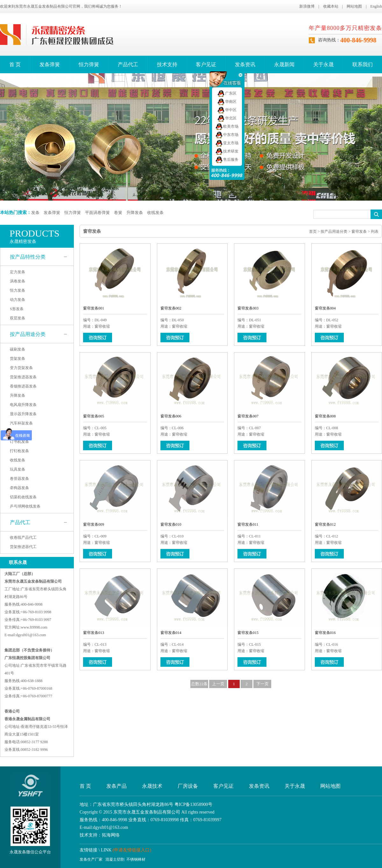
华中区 (227, 110)
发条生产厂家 (91, 859)
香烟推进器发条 (23, 386)
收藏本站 (331, 6)
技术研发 (227, 151)
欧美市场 (227, 126)
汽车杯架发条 (21, 423)
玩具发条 (18, 469)
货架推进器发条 (23, 377)
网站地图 (354, 6)
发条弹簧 (50, 64)
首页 (313, 231)
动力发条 (18, 300)
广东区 (227, 93)
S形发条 (17, 309)
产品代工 (128, 64)
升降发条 (135, 213)
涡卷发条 (18, 281)
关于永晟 (323, 64)
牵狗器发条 (19, 488)
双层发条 (18, 318)
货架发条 (18, 359)
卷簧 (118, 213)
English (376, 6)
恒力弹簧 (89, 64)
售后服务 (227, 160)
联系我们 (363, 64)
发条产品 (117, 786)
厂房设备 (188, 786)
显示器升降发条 (23, 414)
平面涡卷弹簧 (97, 213)
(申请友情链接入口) (132, 850)
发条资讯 (245, 64)
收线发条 (155, 213)
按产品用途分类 (28, 334)
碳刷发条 (18, 349)
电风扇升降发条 (23, 405)
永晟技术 (152, 786)
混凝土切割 (115, 859)
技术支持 (167, 64)
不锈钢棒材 (136, 859)
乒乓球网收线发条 (25, 506)
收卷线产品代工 (23, 537)
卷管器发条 (19, 479)
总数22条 (199, 684)
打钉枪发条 (19, 451)
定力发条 (18, 272)
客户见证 (206, 64)
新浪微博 (307, 6)
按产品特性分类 (28, 257)
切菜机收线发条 (23, 497)
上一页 (218, 684)
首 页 (15, 64)
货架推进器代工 (23, 547)
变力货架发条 (21, 368)
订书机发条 (19, 442)
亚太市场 (227, 143)
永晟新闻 (284, 64)
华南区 (227, 102)
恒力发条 (18, 290)
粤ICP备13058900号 (194, 804)
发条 (35, 213)
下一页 (262, 684)
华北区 (227, 118)
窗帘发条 (359, 231)
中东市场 (227, 135)
